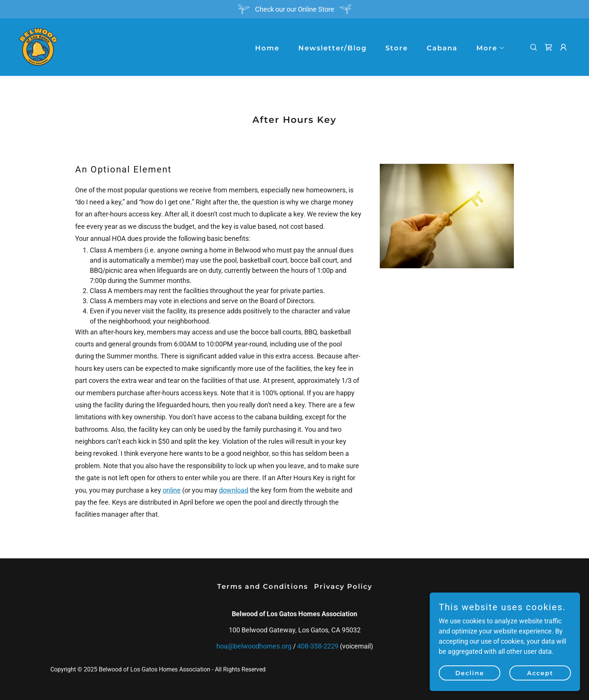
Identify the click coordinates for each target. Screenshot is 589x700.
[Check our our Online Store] (294, 9)
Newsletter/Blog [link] (332, 48)
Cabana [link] (442, 48)
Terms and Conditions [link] (263, 587)
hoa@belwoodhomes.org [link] (254, 646)
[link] (38, 46)
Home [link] (267, 48)
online (172, 490)
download (234, 490)
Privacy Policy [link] (343, 587)
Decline (470, 673)
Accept (540, 673)
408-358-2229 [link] (318, 646)
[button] (487, 48)
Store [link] (397, 48)
